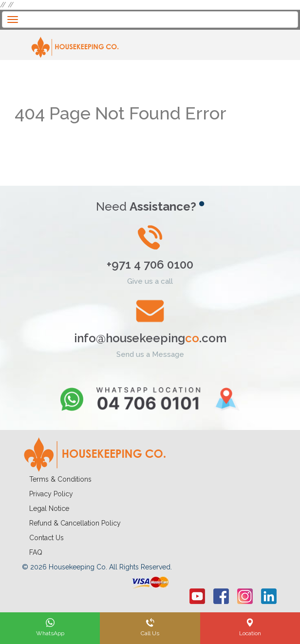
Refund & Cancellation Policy (75, 523)
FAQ (36, 552)
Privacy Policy (51, 494)
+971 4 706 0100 (150, 264)
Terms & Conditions (60, 479)
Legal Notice (49, 508)
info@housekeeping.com (150, 338)
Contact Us (47, 538)
